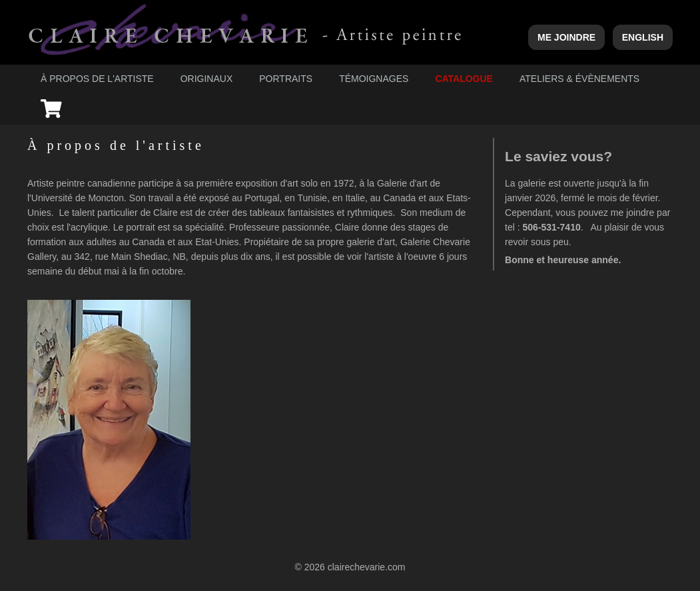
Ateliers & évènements (579, 79)
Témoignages (374, 79)
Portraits (286, 79)
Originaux (207, 79)
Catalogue (464, 79)
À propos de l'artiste (97, 79)
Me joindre (566, 37)
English (643, 37)
